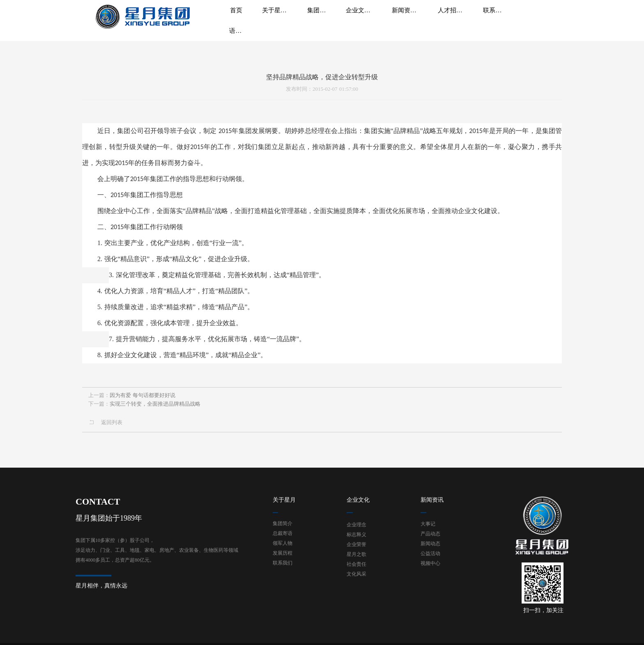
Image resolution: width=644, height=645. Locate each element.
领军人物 (283, 523)
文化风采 (356, 554)
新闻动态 (430, 523)
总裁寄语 (283, 513)
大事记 (428, 504)
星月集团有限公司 (122, 633)
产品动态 (430, 514)
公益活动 (430, 533)
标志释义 (356, 514)
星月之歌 (356, 534)
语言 (529, 16)
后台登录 (504, 633)
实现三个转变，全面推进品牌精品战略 (155, 402)
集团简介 (283, 503)
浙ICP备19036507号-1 (168, 633)
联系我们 (283, 543)
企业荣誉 (356, 524)
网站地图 (480, 633)
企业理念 (356, 505)
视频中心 (430, 543)
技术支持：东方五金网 (542, 633)
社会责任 (356, 544)
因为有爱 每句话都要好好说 (143, 394)
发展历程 (283, 533)
